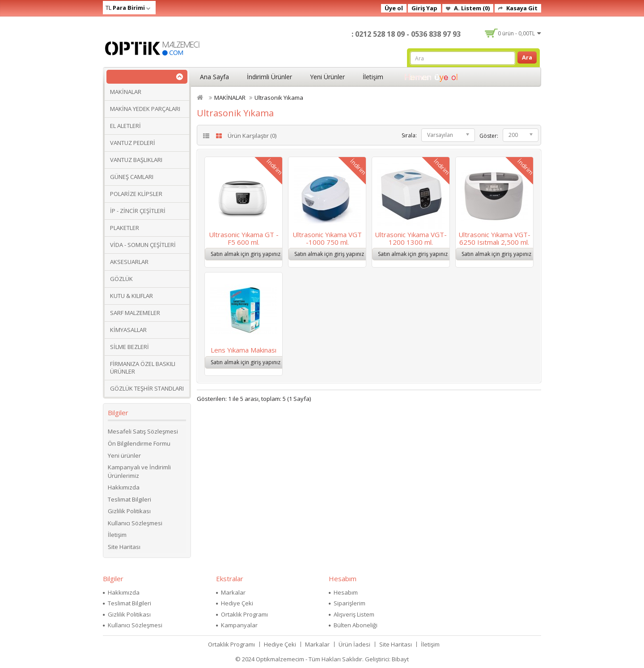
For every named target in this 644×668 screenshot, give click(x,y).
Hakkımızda (124, 487)
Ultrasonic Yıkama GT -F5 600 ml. (244, 238)
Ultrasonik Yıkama (279, 98)
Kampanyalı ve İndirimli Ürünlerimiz (139, 471)
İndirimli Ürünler (269, 77)
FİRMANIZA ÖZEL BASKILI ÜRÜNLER (143, 368)
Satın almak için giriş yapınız (246, 254)
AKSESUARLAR (129, 262)
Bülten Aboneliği (356, 625)
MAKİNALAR (126, 92)
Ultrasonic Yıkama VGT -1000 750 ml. (327, 238)
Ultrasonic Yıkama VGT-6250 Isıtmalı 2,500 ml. (494, 238)
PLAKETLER (125, 228)
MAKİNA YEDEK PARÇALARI (145, 109)
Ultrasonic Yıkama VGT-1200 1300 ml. (411, 238)
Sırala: (409, 135)
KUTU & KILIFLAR (131, 296)
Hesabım (346, 592)
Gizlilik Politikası (129, 511)
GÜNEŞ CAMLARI (132, 177)
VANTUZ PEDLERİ (133, 143)
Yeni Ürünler (327, 77)
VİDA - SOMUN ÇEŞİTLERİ (143, 245)
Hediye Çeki (237, 603)
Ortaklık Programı (244, 614)
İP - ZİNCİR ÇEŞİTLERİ (138, 211)
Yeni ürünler (124, 455)
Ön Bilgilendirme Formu (139, 443)
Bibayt (400, 659)
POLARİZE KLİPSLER (136, 194)
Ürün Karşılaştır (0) (252, 136)
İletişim (373, 77)
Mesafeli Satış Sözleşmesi (143, 431)
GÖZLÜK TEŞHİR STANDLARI (147, 388)
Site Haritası (124, 547)
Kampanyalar (239, 625)
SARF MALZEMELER (135, 313)
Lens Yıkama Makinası (244, 350)
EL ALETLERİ (125, 126)
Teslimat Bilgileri (129, 499)
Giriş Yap (424, 8)
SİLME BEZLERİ (129, 347)
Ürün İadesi (354, 644)
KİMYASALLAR (128, 330)
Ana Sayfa (214, 77)
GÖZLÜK (121, 279)
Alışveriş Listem (354, 614)
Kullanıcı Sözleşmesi (135, 523)
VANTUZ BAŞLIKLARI (136, 160)
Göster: (489, 136)
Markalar (233, 592)
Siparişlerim (350, 603)
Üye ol (394, 8)
